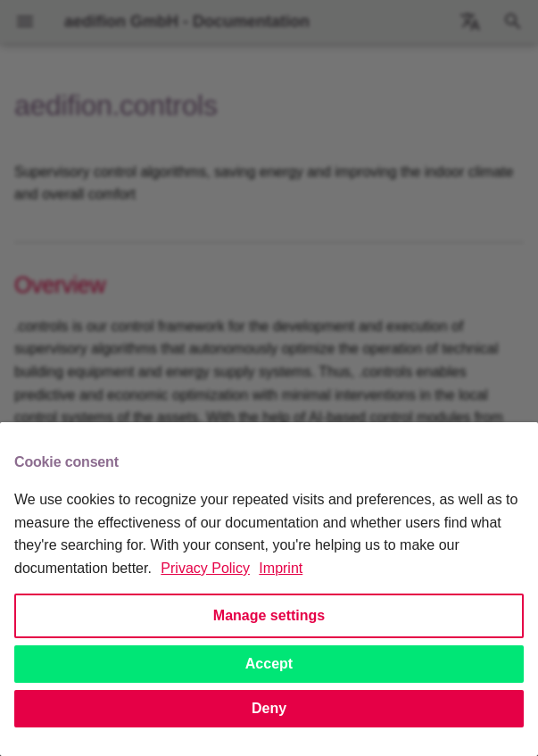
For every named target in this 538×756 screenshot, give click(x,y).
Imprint (281, 568)
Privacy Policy (205, 568)
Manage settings (269, 615)
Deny (269, 708)
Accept (269, 664)
